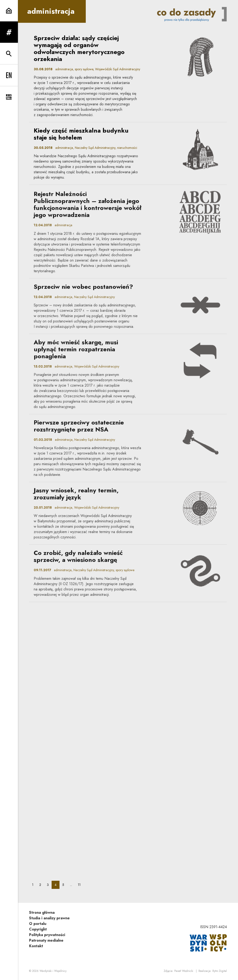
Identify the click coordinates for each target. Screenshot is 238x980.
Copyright (38, 929)
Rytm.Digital (220, 971)
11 (81, 885)
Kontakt (36, 946)
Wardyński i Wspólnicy (53, 971)
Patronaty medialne (46, 940)
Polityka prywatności (47, 935)
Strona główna (42, 912)
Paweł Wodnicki (184, 971)
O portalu (38, 924)
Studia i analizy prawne (49, 918)
